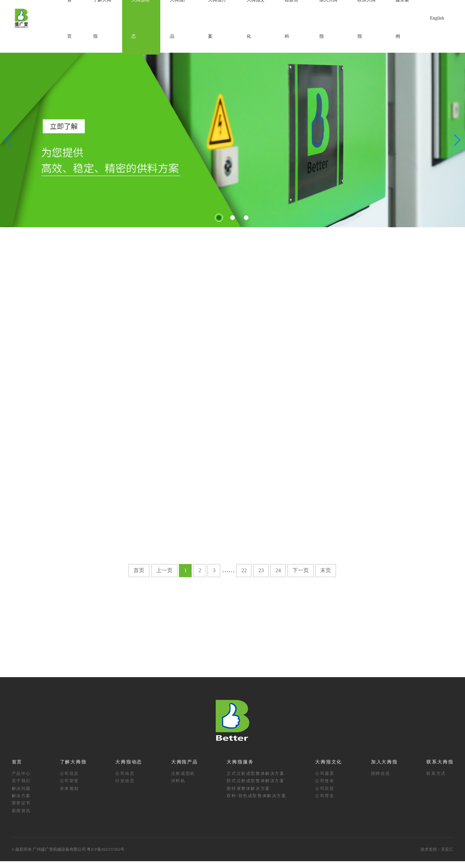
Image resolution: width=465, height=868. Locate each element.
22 (244, 577)
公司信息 (69, 780)
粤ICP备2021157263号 (106, 856)
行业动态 (125, 788)
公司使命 (325, 788)
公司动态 (125, 780)
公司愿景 (325, 780)
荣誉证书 (21, 810)
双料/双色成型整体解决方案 (256, 803)
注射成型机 (183, 780)
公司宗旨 (325, 795)
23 (261, 577)
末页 (326, 577)
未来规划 (69, 795)
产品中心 (21, 780)
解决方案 (21, 803)
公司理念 (325, 803)
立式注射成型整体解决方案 (255, 780)
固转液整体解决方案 (248, 795)
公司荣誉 (69, 788)
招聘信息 (381, 780)
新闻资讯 (21, 817)
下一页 (301, 577)
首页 (139, 577)
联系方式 (436, 780)
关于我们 (21, 788)
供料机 (178, 788)
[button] (219, 218)
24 (278, 577)
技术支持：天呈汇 (437, 856)
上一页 (164, 577)
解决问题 (21, 795)
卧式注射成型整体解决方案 (255, 788)
